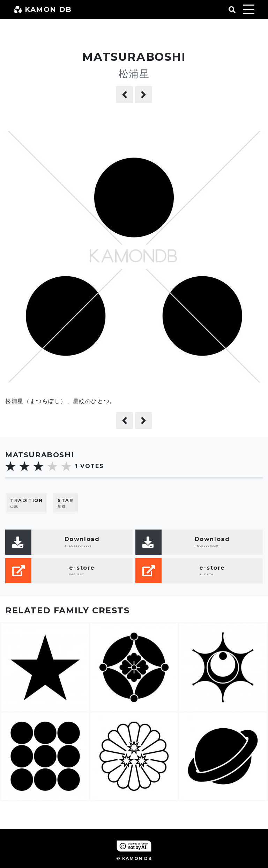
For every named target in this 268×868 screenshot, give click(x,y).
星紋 (65, 503)
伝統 (26, 503)
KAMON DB (43, 9)
